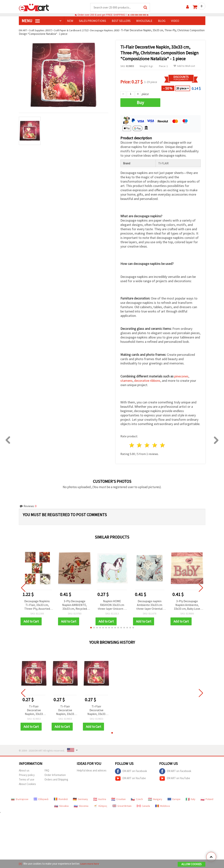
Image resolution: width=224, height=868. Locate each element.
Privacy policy (27, 775)
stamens (127, 381)
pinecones (181, 376)
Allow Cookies (192, 865)
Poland (207, 799)
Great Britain (122, 806)
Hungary (155, 799)
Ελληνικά (41, 799)
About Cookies (27, 784)
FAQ (47, 771)
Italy (191, 799)
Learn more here (91, 864)
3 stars (147, 445)
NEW (70, 21)
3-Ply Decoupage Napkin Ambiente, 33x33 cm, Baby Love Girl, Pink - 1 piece (187, 605)
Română (61, 799)
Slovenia (81, 806)
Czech (137, 799)
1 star (132, 445)
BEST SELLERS (121, 21)
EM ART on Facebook (131, 771)
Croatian (118, 799)
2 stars (140, 445)
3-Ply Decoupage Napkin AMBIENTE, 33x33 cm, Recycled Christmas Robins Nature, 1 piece (75, 605)
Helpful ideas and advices (92, 771)
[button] (91, 628)
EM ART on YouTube (130, 779)
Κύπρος (100, 806)
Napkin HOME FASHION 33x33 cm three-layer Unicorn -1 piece (112, 605)
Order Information (55, 775)
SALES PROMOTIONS (93, 21)
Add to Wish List (184, 66)
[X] (20, 864)
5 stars (162, 445)
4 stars (155, 445)
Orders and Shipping (56, 780)
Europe (174, 799)
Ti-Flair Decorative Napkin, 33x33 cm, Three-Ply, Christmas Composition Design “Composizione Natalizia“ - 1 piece (34, 711)
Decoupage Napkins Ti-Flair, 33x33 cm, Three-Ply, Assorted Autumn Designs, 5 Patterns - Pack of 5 (37, 605)
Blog (162, 21)
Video (175, 21)
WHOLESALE (144, 21)
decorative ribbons (147, 381)
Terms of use (27, 780)
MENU (31, 21)
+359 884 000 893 (138, 15)
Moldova (162, 806)
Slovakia (61, 806)
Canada (143, 806)
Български (20, 799)
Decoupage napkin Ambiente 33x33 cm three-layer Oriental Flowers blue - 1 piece (150, 605)
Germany (80, 799)
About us (24, 771)
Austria (100, 799)
